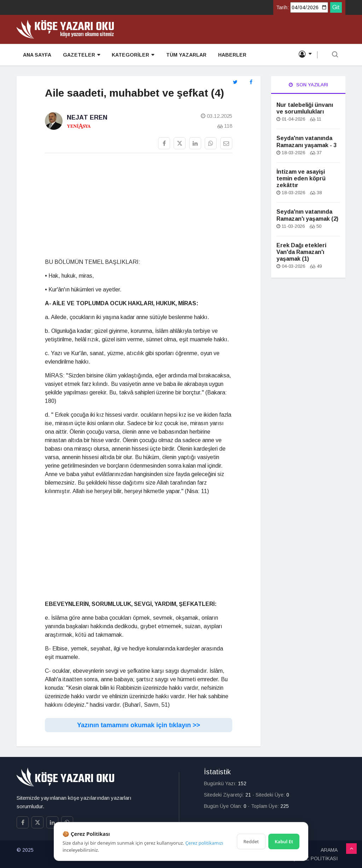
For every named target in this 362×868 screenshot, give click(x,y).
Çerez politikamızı (204, 843)
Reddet (251, 841)
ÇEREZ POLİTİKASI (315, 858)
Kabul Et (284, 841)
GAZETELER (80, 55)
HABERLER (230, 55)
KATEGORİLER (132, 55)
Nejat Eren (87, 117)
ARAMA (329, 850)
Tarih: (282, 7)
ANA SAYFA (36, 55)
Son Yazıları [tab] (308, 85)
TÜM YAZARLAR (184, 55)
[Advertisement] (139, 208)
